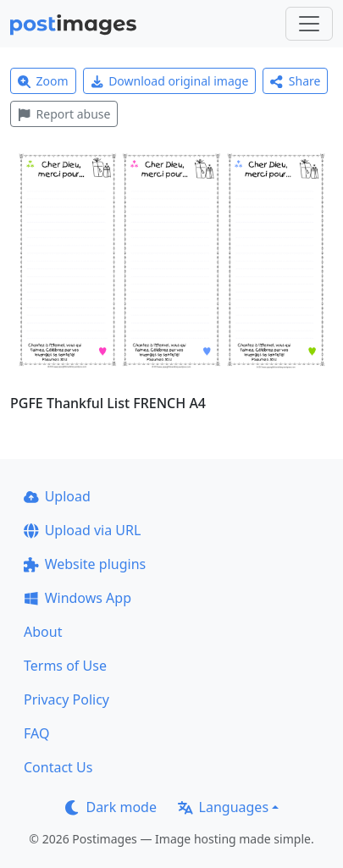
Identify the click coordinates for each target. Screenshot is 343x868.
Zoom (43, 81)
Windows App (77, 598)
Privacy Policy (66, 699)
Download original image (170, 81)
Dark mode (111, 807)
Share (295, 81)
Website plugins (85, 564)
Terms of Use (65, 666)
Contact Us (58, 767)
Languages (223, 807)
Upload (57, 496)
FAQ (36, 733)
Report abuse (64, 114)
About (43, 632)
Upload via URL (82, 530)
